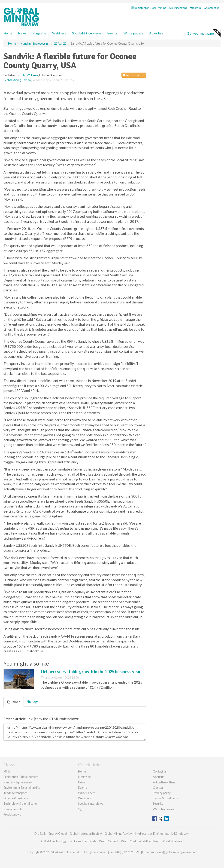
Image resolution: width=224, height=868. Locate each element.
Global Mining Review (17, 80)
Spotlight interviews (87, 33)
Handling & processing (18, 782)
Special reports (13, 809)
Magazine (39, 33)
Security (158, 804)
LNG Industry (180, 834)
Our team (159, 788)
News (82, 782)
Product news (12, 814)
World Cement (109, 841)
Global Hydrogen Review (86, 834)
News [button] (22, 33)
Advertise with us (164, 782)
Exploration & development (21, 777)
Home (8, 33)
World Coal (128, 841)
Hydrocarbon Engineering (152, 834)
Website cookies (163, 809)
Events (112, 33)
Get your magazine (204, 33)
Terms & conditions (165, 798)
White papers (133, 33)
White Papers (87, 793)
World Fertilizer (149, 841)
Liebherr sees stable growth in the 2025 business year (91, 672)
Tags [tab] (33, 702)
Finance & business (16, 798)
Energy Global (58, 834)
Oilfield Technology (54, 841)
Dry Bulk (40, 834)
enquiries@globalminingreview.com (174, 852)
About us (159, 777)
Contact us (212, 8)
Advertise (156, 33)
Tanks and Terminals (83, 841)
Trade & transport (15, 793)
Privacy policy (162, 793)
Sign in (196, 8)
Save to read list (134, 75)
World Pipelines (172, 841)
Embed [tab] (14, 702)
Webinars (59, 33)
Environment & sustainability (22, 788)
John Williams (29, 75)
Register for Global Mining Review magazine (159, 8)
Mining (8, 771)
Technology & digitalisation (21, 804)
